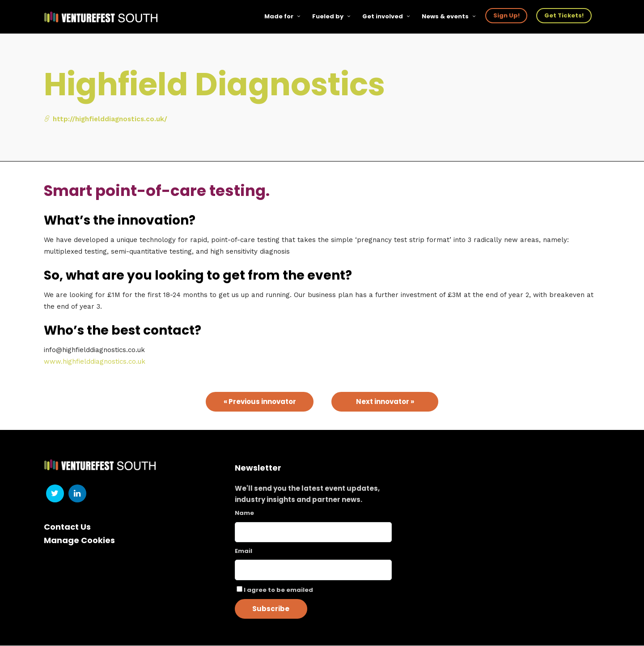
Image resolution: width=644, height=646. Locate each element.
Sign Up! (506, 15)
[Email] (313, 570)
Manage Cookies (79, 541)
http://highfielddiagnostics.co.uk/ (106, 119)
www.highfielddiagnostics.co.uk (95, 362)
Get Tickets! (564, 15)
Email (244, 551)
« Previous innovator (260, 402)
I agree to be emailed (278, 590)
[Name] (313, 533)
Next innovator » (385, 402)
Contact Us (67, 527)
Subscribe (271, 609)
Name (244, 513)
